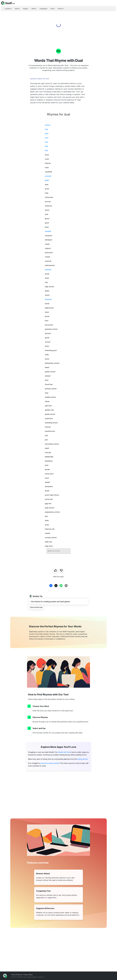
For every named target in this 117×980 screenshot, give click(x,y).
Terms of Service (17, 975)
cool (47, 138)
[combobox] (58, 551)
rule (46, 129)
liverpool (48, 299)
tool (46, 142)
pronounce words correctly (50, 763)
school (48, 125)
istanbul (48, 270)
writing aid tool (82, 759)
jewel (47, 180)
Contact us (41, 977)
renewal (48, 231)
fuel (46, 146)
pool (47, 133)
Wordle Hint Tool (64, 752)
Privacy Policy (28, 975)
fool (46, 150)
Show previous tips (36, 607)
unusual (48, 176)
